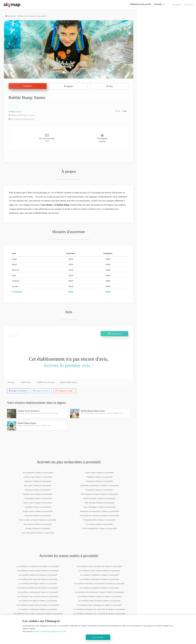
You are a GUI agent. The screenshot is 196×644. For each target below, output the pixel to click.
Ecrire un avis (114, 334)
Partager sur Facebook (18, 391)
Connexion (189, 5)
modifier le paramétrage (43, 631)
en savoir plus (61, 631)
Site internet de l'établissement (22, 119)
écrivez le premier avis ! (69, 365)
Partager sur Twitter (41, 391)
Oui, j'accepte (98, 637)
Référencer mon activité (141, 4)
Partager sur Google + (65, 391)
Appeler (69, 86)
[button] (14, 49)
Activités (158, 4)
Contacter (28, 86)
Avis (110, 86)
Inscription (177, 5)
